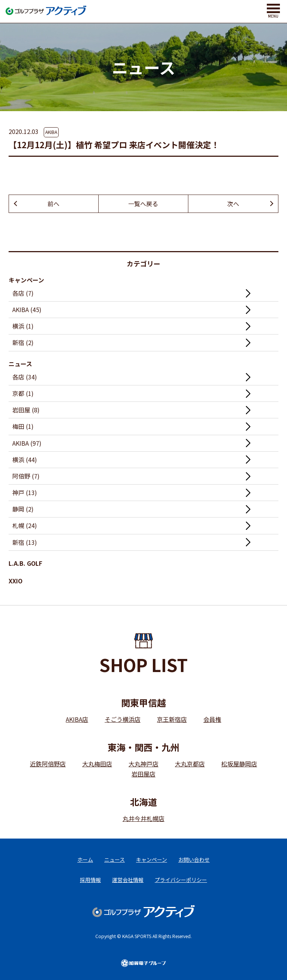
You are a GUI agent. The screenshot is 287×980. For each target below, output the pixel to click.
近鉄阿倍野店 (48, 764)
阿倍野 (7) (26, 476)
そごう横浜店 (123, 719)
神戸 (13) (25, 492)
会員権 (212, 719)
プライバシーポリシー (181, 880)
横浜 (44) (25, 460)
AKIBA (51, 132)
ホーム (85, 860)
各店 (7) (23, 293)
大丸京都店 (190, 764)
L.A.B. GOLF (25, 563)
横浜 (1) (23, 326)
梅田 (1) (23, 426)
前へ (53, 204)
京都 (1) (23, 393)
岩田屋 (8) (26, 410)
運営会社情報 (128, 880)
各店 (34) (25, 377)
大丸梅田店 (97, 764)
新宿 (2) (23, 342)
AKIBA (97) (27, 443)
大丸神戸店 (143, 764)
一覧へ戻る (143, 204)
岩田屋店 (143, 774)
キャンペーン (26, 280)
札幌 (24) (25, 525)
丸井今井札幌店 (143, 818)
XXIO (16, 581)
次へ (233, 204)
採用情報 (90, 880)
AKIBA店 (77, 719)
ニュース (20, 364)
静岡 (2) (23, 509)
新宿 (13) (25, 542)
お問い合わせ (194, 860)
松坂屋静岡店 (239, 764)
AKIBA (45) (27, 309)
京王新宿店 (172, 719)
